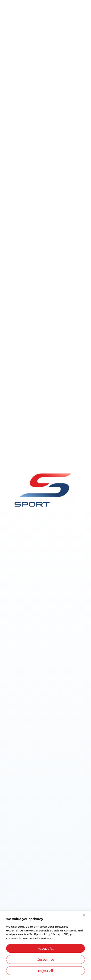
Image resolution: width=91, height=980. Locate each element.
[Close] (86, 915)
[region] (45, 945)
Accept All (46, 948)
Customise (45, 959)
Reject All (46, 970)
